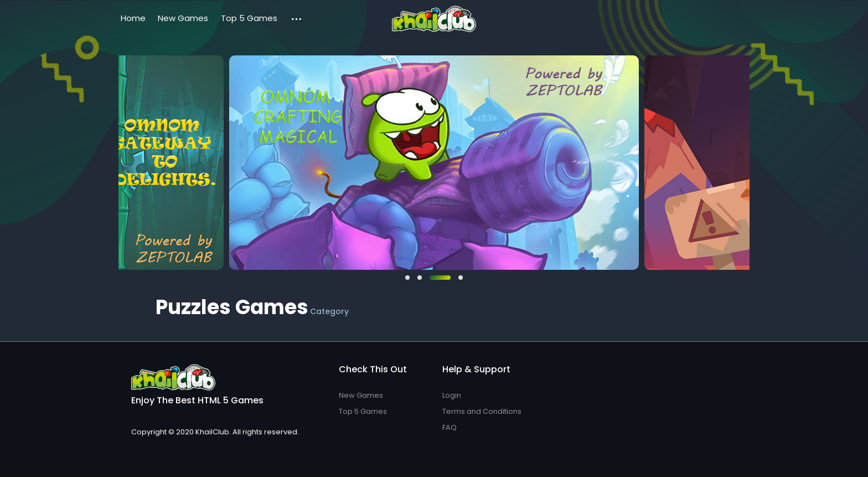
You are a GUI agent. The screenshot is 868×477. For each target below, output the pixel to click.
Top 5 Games (249, 18)
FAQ (449, 427)
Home (133, 18)
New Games (183, 18)
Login (452, 395)
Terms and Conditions (482, 411)
